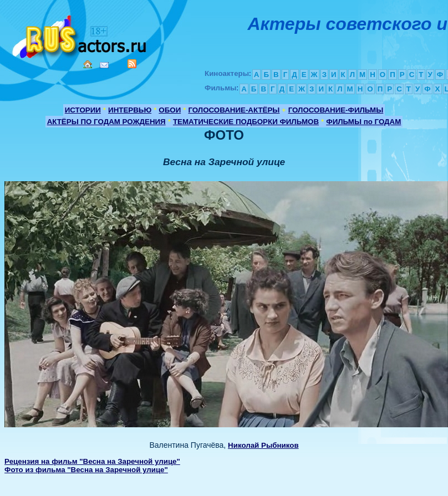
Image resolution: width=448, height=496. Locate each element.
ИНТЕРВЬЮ (130, 110)
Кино (80, 35)
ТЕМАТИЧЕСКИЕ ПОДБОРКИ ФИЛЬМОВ (246, 122)
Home (88, 64)
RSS (132, 64)
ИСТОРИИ (83, 110)
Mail (104, 65)
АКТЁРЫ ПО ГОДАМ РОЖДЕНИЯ (106, 122)
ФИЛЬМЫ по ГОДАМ (363, 122)
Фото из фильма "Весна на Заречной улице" (86, 470)
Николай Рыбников (263, 445)
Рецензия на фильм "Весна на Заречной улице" (92, 461)
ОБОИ (170, 110)
